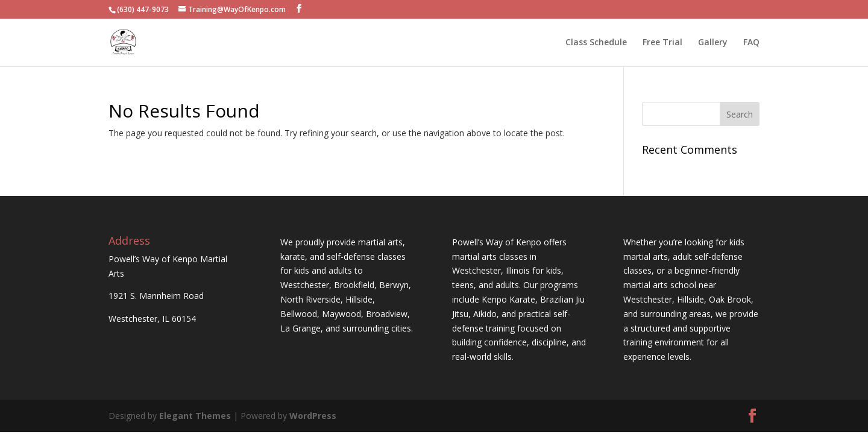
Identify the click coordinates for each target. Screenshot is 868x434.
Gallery (713, 43)
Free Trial (662, 43)
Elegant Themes (195, 416)
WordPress (313, 416)
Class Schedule (596, 43)
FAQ (751, 43)
